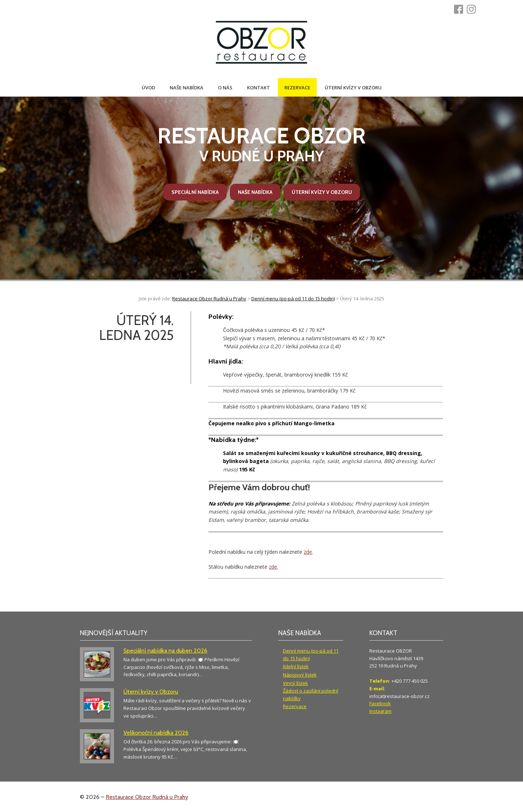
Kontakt (258, 88)
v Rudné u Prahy (261, 144)
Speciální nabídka (195, 192)
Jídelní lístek (296, 666)
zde (308, 552)
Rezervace (297, 88)
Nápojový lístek (300, 675)
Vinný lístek (295, 683)
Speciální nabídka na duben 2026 (165, 651)
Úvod (148, 88)
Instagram (380, 711)
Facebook (380, 703)
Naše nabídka (187, 88)
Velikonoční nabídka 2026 (156, 733)
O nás (225, 88)
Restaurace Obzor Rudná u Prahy (147, 797)
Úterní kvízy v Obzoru (353, 88)
